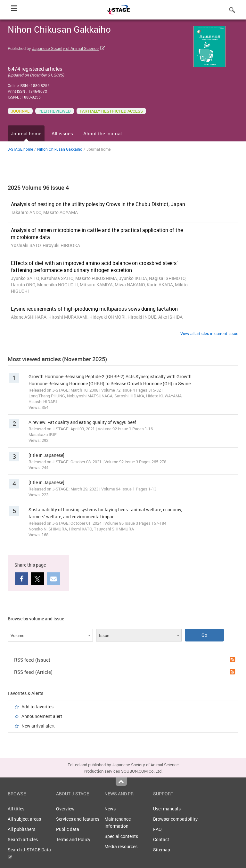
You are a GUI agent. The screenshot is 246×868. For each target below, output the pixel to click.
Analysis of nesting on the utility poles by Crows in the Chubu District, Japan (98, 204)
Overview (65, 809)
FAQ (157, 829)
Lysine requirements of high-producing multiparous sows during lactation (94, 309)
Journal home (26, 133)
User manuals (167, 809)
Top (121, 782)
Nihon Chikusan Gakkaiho (60, 149)
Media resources (121, 846)
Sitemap (162, 850)
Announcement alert (42, 716)
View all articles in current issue (209, 333)
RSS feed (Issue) (125, 660)
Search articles (23, 839)
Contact (161, 839)
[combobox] (50, 635)
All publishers (21, 829)
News (110, 809)
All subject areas (24, 819)
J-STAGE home (20, 149)
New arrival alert (38, 726)
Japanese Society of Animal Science (65, 48)
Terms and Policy (73, 839)
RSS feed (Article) (125, 672)
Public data (68, 829)
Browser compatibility (175, 819)
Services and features (78, 819)
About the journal (102, 133)
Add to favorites (37, 707)
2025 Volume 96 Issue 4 (38, 187)
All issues (62, 133)
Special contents (121, 836)
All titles (16, 809)
